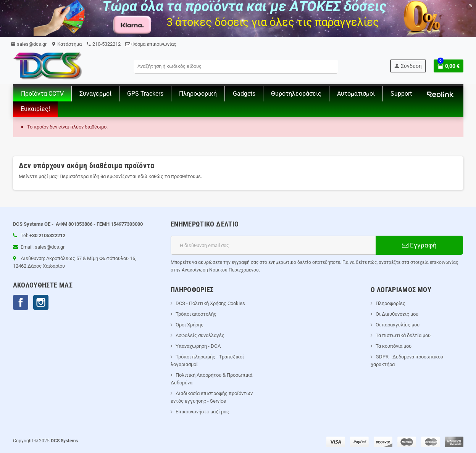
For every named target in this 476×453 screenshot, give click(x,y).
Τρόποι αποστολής (196, 314)
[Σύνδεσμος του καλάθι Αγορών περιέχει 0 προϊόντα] (449, 66)
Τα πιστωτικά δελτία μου (403, 335)
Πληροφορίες (390, 303)
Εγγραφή (419, 245)
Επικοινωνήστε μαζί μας (202, 412)
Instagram (41, 302)
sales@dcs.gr (29, 44)
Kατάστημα (66, 44)
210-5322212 (103, 44)
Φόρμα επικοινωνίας (151, 44)
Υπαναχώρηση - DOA (198, 346)
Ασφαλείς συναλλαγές (200, 335)
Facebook (21, 302)
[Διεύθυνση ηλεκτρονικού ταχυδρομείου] (273, 245)
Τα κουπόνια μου (394, 346)
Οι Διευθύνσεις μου (397, 314)
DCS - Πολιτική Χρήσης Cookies (210, 303)
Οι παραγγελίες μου (398, 325)
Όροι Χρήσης (190, 325)
